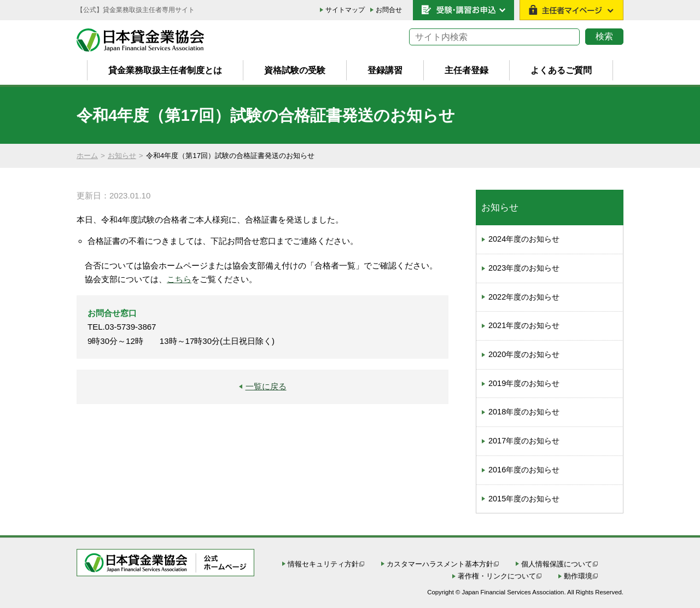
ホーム (87, 156)
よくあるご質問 (561, 70)
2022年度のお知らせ (524, 297)
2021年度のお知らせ (524, 325)
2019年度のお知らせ (524, 383)
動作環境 (578, 576)
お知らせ (122, 156)
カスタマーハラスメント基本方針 (440, 564)
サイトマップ (345, 10)
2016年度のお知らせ (524, 470)
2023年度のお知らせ (524, 268)
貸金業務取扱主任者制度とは (165, 70)
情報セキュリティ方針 (323, 564)
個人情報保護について (557, 564)
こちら (179, 279)
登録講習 (385, 70)
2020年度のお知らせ (524, 354)
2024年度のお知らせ (524, 239)
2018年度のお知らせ (524, 412)
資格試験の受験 (295, 70)
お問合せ (389, 10)
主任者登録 (466, 70)
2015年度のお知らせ (524, 499)
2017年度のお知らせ (524, 441)
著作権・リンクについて (497, 576)
